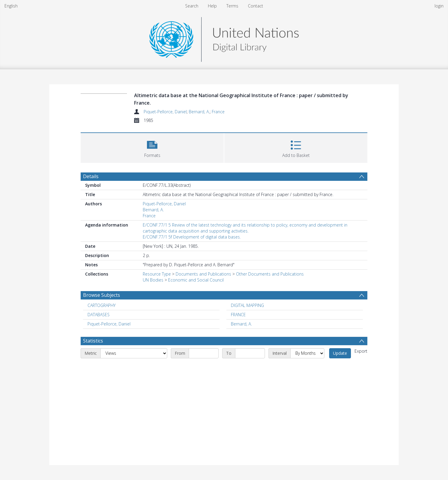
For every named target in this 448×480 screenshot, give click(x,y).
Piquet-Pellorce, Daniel (165, 112)
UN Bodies (153, 280)
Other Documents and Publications (270, 274)
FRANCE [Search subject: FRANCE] (238, 315)
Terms (232, 6)
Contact (256, 6)
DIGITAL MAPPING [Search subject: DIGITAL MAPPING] (247, 305)
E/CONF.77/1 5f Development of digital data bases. (192, 237)
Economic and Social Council (196, 280)
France (218, 112)
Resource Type (157, 274)
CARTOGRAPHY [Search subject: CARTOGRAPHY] (102, 305)
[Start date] (204, 353)
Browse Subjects (102, 295)
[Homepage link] (224, 38)
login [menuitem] (439, 6)
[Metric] (134, 353)
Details (91, 176)
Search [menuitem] (192, 6)
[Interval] (307, 353)
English (11, 6)
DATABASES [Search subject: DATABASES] (99, 315)
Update (340, 353)
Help (212, 6)
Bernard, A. (199, 112)
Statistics (93, 341)
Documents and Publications (203, 274)
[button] (152, 147)
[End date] (250, 353)
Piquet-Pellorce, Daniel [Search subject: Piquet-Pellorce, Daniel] (109, 324)
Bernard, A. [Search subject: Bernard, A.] (241, 324)
